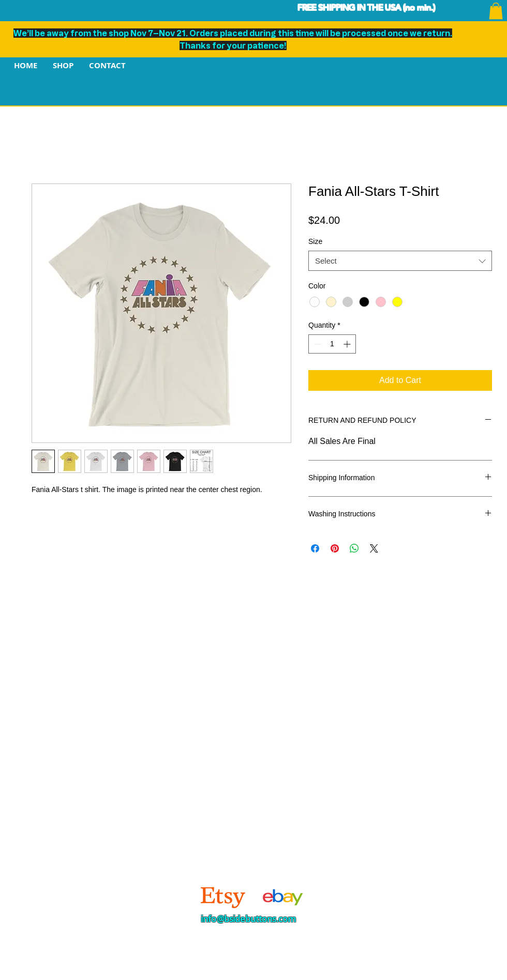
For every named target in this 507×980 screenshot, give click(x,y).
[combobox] (400, 261)
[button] (496, 11)
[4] (281, 897)
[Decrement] (316, 344)
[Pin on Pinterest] (335, 548)
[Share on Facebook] (315, 548)
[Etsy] (223, 897)
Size (315, 241)
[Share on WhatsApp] (354, 548)
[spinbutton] (332, 344)
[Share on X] (374, 548)
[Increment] (348, 344)
